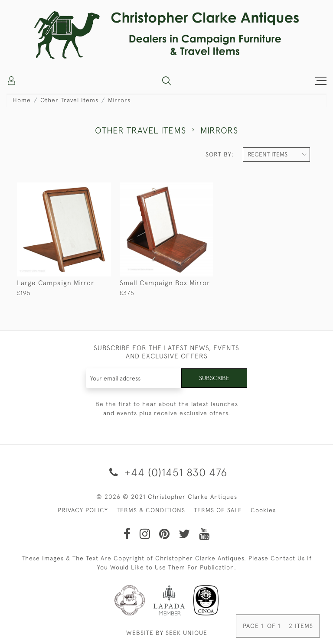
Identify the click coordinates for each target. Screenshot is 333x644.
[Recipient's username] (134, 378)
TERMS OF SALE (218, 510)
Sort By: (220, 154)
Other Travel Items (69, 100)
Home (22, 100)
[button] (166, 81)
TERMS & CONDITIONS (151, 510)
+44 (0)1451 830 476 (167, 472)
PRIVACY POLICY (83, 510)
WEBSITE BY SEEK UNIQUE (167, 633)
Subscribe (214, 378)
